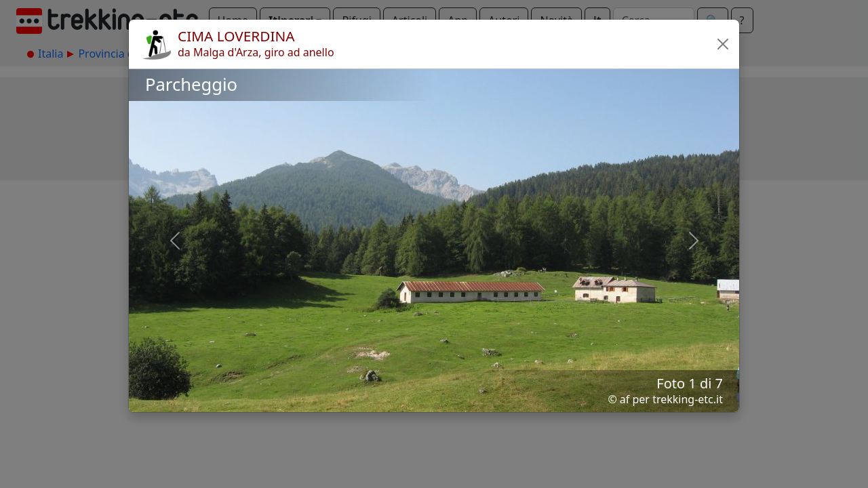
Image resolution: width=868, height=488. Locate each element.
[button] (723, 44)
